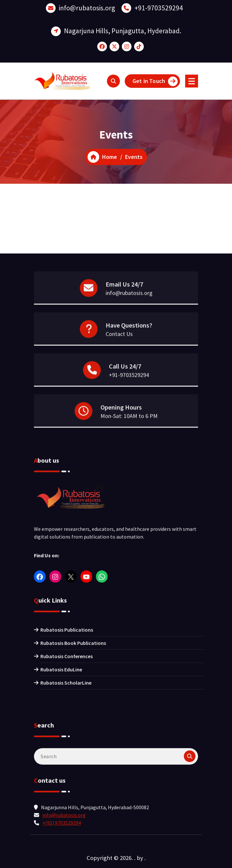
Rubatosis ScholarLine (66, 726)
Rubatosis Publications (67, 673)
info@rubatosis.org (87, 5)
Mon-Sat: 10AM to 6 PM (129, 431)
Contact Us (119, 349)
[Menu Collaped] (192, 81)
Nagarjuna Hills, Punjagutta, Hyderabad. (123, 28)
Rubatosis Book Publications (73, 687)
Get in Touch (155, 81)
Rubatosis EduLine (61, 713)
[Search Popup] (113, 81)
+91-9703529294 (159, 5)
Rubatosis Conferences (67, 700)
